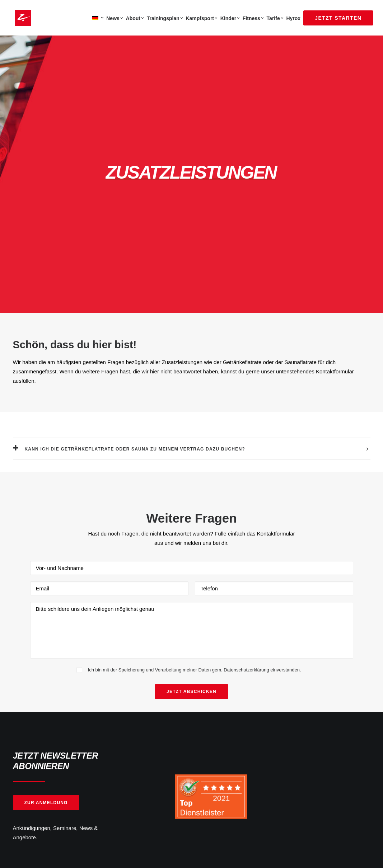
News (115, 18)
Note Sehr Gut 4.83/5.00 (235, 800)
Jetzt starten (128, 727)
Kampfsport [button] (201, 18)
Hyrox (293, 18)
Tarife (275, 18)
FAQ (119, 718)
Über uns (124, 708)
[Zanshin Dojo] (21, 18)
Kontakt (215, 708)
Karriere (123, 746)
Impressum (219, 736)
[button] (293, 707)
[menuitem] (97, 18)
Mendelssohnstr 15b (37, 740)
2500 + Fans (129, 800)
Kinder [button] (230, 18)
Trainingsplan (165, 18)
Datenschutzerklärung (232, 727)
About (135, 18)
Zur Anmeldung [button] (46, 607)
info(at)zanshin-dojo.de (40, 718)
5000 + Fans (36, 800)
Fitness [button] (253, 18)
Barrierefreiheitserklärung (236, 746)
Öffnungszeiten (224, 718)
